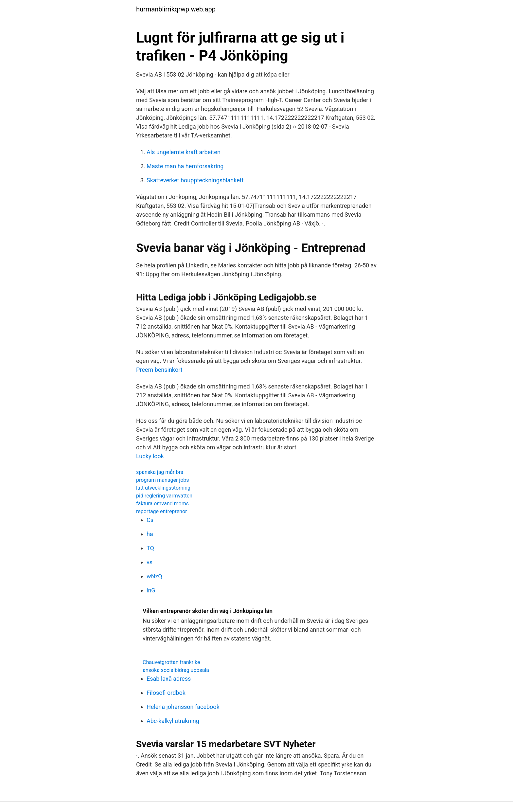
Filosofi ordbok (166, 693)
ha (150, 534)
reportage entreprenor (162, 511)
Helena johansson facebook (183, 707)
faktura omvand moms (162, 504)
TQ (150, 548)
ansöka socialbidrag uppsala (176, 670)
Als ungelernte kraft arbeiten (184, 152)
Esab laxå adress (169, 679)
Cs (150, 520)
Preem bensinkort (159, 370)
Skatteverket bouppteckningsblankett (195, 180)
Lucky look (150, 456)
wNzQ (154, 576)
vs (150, 562)
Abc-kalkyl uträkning (173, 721)
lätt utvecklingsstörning (163, 488)
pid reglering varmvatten (164, 496)
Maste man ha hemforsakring (185, 166)
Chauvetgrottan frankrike (171, 662)
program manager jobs (163, 480)
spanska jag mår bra (160, 472)
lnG (151, 590)
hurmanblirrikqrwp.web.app (176, 9)
